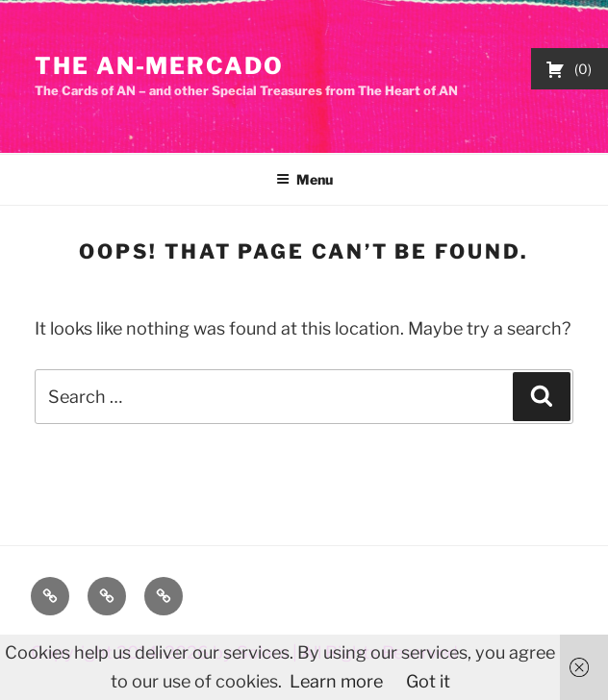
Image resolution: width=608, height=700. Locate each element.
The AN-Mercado (159, 66)
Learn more (336, 681)
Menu (304, 179)
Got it (428, 681)
